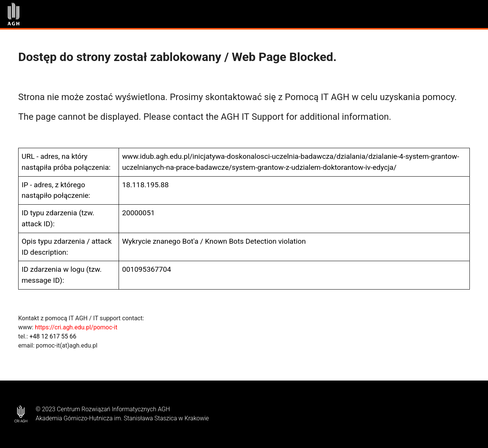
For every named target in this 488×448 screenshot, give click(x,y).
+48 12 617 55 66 (53, 336)
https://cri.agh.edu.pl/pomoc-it (76, 327)
